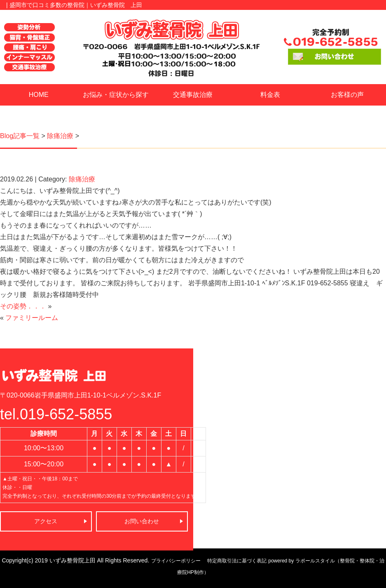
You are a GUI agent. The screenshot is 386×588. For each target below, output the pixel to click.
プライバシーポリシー (176, 561)
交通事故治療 (193, 95)
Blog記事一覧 (20, 136)
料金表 (270, 95)
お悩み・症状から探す (116, 95)
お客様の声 (347, 95)
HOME (39, 95)
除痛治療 (60, 136)
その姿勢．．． (23, 306)
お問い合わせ (142, 521)
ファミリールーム (32, 318)
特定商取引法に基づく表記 (237, 561)
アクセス (46, 521)
